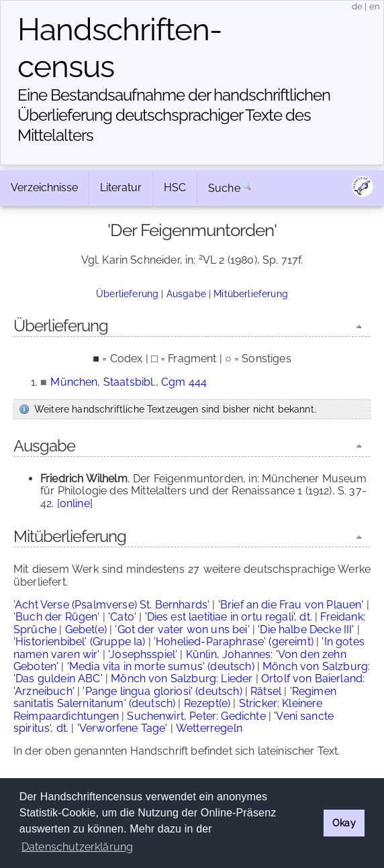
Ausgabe (186, 293)
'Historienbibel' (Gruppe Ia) (79, 642)
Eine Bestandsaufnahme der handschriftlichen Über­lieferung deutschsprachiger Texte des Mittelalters (174, 115)
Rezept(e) (207, 703)
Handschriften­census (120, 48)
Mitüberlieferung (251, 293)
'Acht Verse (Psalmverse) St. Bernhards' (111, 605)
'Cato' (122, 617)
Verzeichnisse (44, 187)
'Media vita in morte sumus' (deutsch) (161, 666)
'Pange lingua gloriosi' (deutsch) (162, 691)
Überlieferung (127, 293)
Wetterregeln (209, 728)
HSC (175, 187)
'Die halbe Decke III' (306, 630)
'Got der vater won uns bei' (182, 630)
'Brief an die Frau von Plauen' (291, 605)
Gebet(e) (86, 630)
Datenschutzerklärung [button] (77, 847)
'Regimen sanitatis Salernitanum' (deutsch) (175, 697)
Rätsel (266, 691)
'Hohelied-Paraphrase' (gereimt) (234, 642)
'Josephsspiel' (143, 654)
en (375, 6)
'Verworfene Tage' (123, 728)
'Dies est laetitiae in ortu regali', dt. (229, 617)
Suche (224, 188)
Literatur (121, 187)
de (357, 6)
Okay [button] (344, 823)
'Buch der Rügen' (57, 617)
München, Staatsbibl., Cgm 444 (129, 382)
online (75, 503)
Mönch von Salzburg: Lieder (182, 679)
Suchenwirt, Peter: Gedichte (196, 716)
